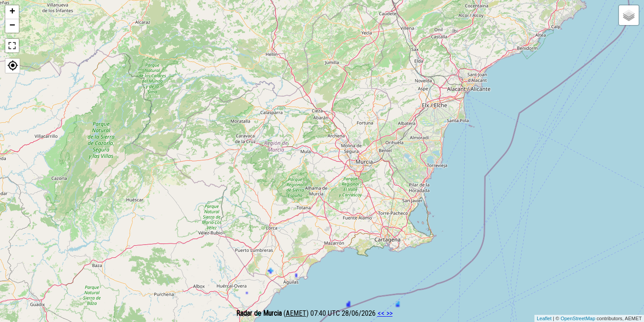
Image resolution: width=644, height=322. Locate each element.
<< (382, 313)
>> (390, 313)
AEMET (296, 313)
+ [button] (12, 12)
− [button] (12, 26)
